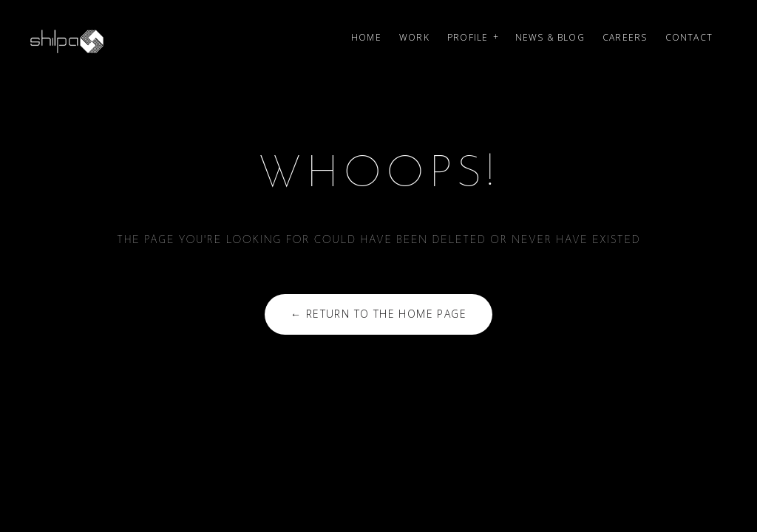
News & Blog (550, 37)
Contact (689, 37)
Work (414, 37)
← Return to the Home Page (378, 314)
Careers (625, 37)
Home (366, 37)
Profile (468, 37)
